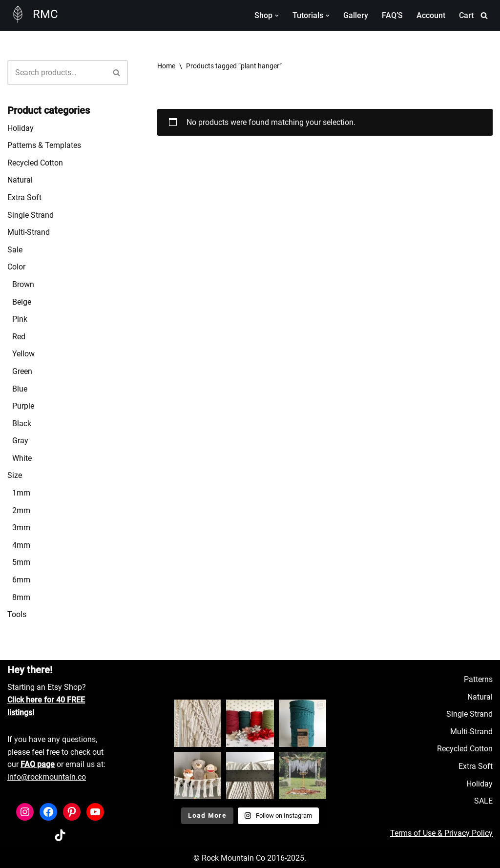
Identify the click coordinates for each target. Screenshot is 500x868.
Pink (20, 319)
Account (431, 15)
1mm (21, 493)
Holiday (21, 128)
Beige (22, 302)
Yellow (23, 354)
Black (22, 424)
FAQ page (38, 764)
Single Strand (31, 215)
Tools (17, 614)
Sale (15, 250)
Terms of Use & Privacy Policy (441, 833)
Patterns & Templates (44, 145)
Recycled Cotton (35, 163)
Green (22, 371)
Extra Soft (24, 197)
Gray (20, 441)
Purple (23, 406)
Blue (20, 389)
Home (166, 66)
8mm (21, 597)
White (22, 458)
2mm (21, 510)
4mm (21, 545)
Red (19, 337)
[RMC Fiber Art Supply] (33, 14)
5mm (21, 562)
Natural (20, 180)
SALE (483, 801)
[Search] (484, 15)
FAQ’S (392, 15)
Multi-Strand (29, 232)
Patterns (478, 679)
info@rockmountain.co (47, 777)
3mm (21, 527)
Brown (23, 284)
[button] (277, 16)
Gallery (356, 15)
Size (15, 475)
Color (16, 267)
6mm (21, 580)
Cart (466, 15)
